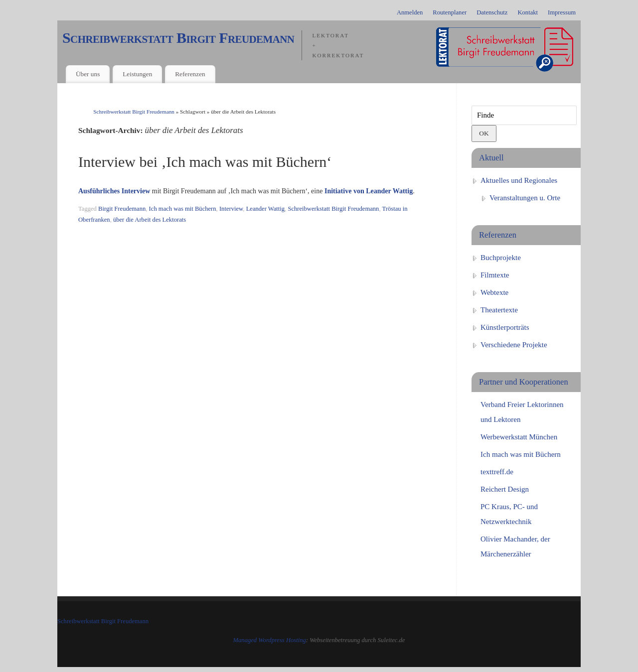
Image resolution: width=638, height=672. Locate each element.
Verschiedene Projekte (514, 345)
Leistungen (137, 74)
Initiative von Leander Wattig (369, 191)
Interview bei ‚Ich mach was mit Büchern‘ (205, 162)
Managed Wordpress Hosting (270, 640)
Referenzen (190, 74)
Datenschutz (492, 12)
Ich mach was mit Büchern (183, 209)
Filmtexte (495, 275)
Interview (231, 209)
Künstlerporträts (505, 327)
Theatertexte (499, 310)
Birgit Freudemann (122, 209)
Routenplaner (450, 12)
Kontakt (528, 12)
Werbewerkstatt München (519, 437)
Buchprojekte (501, 258)
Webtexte (494, 292)
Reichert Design (505, 489)
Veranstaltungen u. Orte (525, 198)
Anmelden (410, 12)
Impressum (562, 12)
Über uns (88, 74)
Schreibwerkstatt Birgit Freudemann (178, 38)
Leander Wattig (265, 209)
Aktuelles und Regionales (519, 180)
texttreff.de (497, 472)
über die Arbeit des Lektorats (150, 220)
